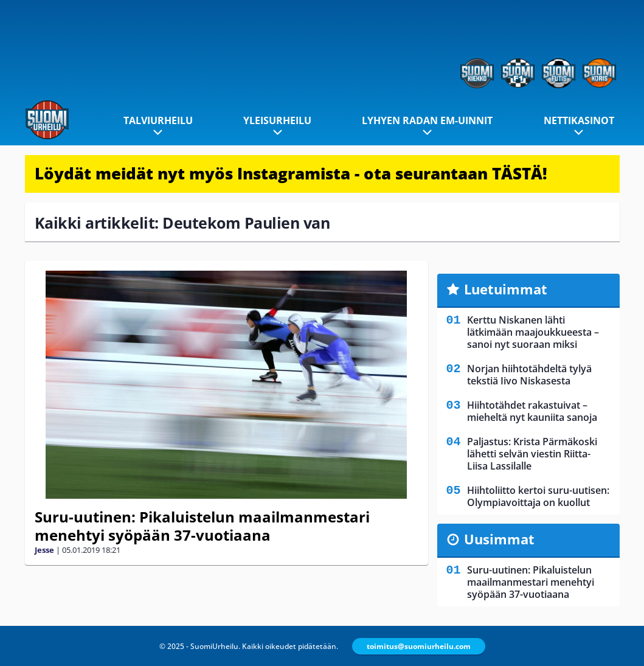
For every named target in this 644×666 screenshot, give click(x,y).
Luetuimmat (506, 289)
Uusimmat (499, 539)
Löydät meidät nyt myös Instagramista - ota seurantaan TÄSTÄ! (291, 173)
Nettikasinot (579, 120)
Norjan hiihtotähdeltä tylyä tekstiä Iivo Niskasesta (529, 375)
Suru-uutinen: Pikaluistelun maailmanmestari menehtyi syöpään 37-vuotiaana (202, 526)
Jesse (44, 550)
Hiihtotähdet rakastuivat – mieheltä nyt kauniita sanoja (532, 411)
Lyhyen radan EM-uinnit (427, 120)
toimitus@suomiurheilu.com (419, 646)
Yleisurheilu (277, 120)
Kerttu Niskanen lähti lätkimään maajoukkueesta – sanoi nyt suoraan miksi (533, 332)
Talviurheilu (158, 120)
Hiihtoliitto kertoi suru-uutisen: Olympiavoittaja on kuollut (538, 496)
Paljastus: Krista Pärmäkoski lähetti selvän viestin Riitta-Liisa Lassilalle (532, 454)
